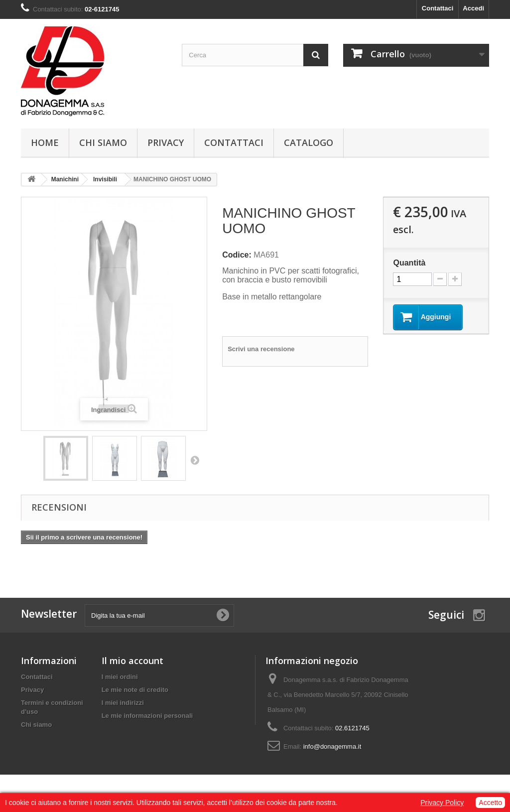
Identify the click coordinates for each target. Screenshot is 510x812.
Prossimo (195, 460)
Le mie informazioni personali (147, 716)
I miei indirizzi (123, 703)
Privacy (166, 142)
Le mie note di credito (135, 690)
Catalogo (309, 142)
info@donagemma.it (332, 746)
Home (45, 142)
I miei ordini (120, 677)
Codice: (237, 255)
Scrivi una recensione (261, 349)
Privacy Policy (442, 803)
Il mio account (132, 661)
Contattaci (438, 8)
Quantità (409, 263)
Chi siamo (103, 142)
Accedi (473, 8)
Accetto (490, 803)
